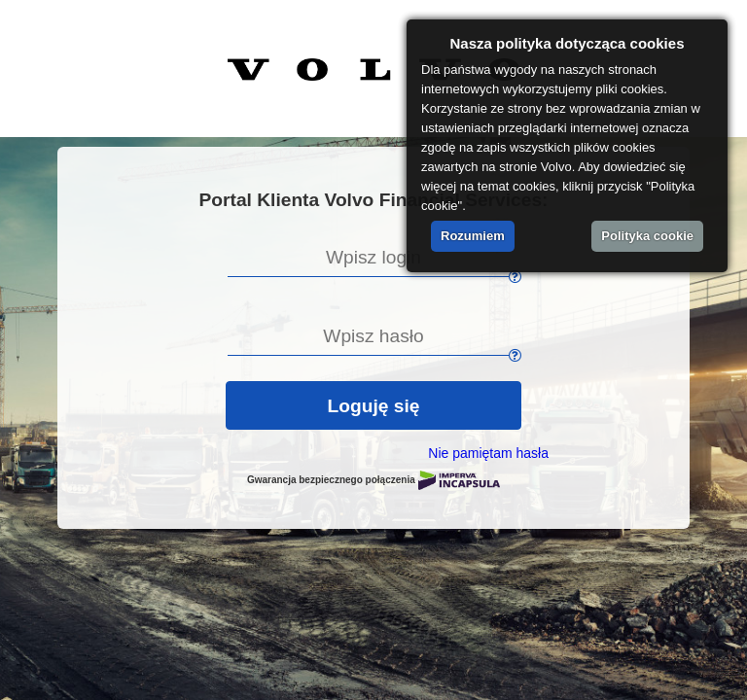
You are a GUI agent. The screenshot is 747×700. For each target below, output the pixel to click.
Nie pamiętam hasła (488, 453)
